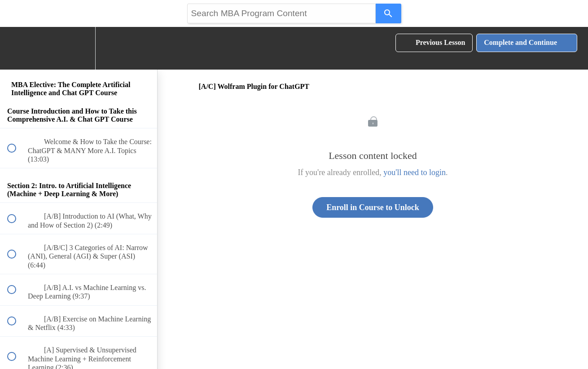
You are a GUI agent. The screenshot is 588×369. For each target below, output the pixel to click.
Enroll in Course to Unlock (373, 207)
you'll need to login (415, 172)
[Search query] (281, 13)
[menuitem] (79, 48)
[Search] (388, 13)
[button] (17, 48)
